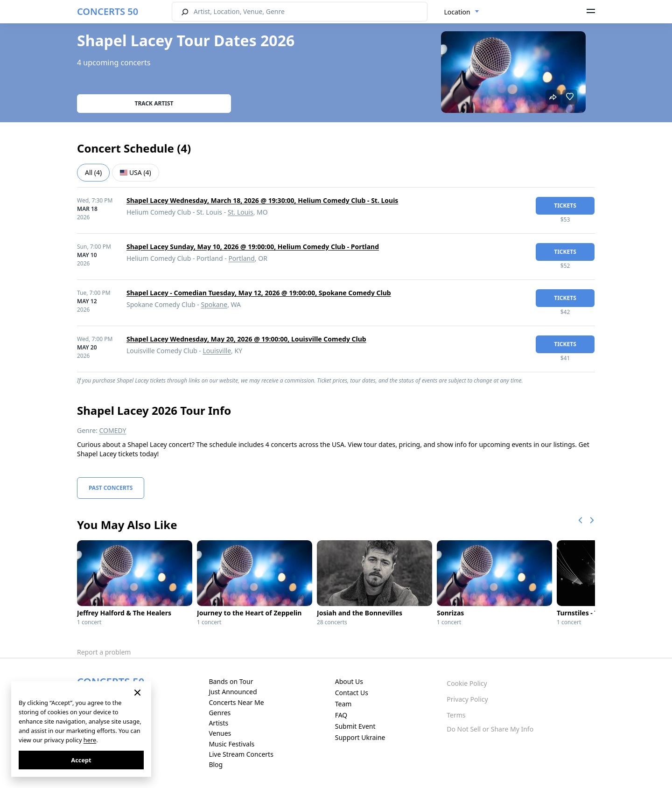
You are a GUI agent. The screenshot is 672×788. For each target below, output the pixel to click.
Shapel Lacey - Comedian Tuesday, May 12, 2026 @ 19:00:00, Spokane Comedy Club (259, 293)
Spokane (214, 304)
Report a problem (104, 652)
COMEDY (113, 430)
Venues (220, 733)
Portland (241, 258)
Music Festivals (231, 744)
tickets (565, 206)
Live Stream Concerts (241, 754)
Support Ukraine (360, 737)
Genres (220, 713)
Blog (216, 764)
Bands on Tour (231, 681)
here (90, 740)
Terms (456, 715)
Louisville (217, 351)
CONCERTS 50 (108, 11)
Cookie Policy (467, 683)
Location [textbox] (457, 12)
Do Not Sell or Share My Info (490, 729)
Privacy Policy (467, 699)
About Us (349, 681)
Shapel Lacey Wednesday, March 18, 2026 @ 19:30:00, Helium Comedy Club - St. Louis (262, 200)
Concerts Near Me (236, 702)
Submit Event (355, 726)
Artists (218, 723)
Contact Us (352, 693)
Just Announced (233, 692)
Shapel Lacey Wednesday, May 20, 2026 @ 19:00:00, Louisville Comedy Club (246, 339)
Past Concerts (111, 488)
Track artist (154, 103)
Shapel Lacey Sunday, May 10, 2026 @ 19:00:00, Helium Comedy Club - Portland (253, 247)
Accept (81, 760)
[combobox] (462, 12)
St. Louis (241, 212)
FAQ (341, 715)
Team (343, 704)
